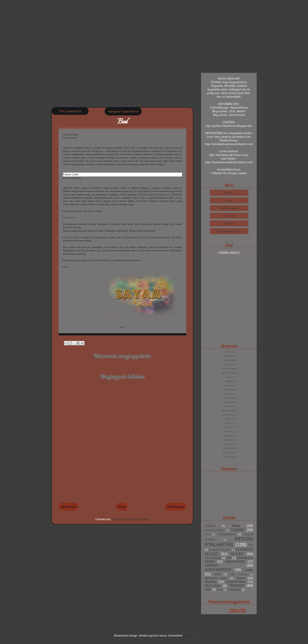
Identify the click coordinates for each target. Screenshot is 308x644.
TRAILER (237, 586)
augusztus (229, 373)
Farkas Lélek (71, 174)
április (229, 432)
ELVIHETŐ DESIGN (220, 550)
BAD (122, 327)
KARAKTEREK (235, 562)
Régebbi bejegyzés (175, 507)
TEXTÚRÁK (213, 586)
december (230, 356)
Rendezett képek (216, 578)
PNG (217, 574)
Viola (208, 590)
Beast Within (69, 217)
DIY (251, 545)
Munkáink (229, 224)
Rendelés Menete (229, 208)
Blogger (188, 636)
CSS (207, 534)
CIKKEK (238, 530)
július (230, 377)
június (229, 423)
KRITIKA (212, 566)
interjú (220, 590)
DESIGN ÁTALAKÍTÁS (229, 542)
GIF (229, 558)
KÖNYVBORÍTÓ (218, 570)
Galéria (229, 216)
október (230, 365)
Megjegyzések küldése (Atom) (131, 519)
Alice (236, 526)
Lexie (249, 570)
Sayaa (240, 578)
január (229, 394)
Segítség (211, 582)
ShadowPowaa (236, 582)
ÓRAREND (234, 590)
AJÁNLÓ (210, 526)
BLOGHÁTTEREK (214, 530)
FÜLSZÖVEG (213, 558)
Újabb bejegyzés (69, 507)
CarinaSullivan (226, 534)
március (230, 352)
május (230, 381)
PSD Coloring (239, 574)
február (230, 390)
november (230, 360)
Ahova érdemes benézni (229, 231)
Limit (229, 201)
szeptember (230, 369)
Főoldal (122, 507)
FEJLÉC (237, 554)
